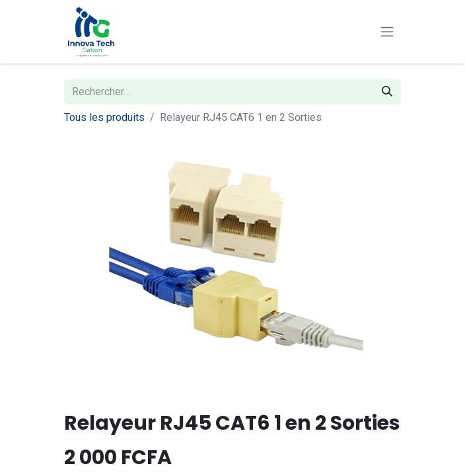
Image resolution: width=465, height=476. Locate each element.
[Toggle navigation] (387, 32)
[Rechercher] (387, 92)
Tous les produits (104, 117)
